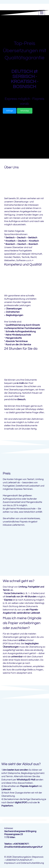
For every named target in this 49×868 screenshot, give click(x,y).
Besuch (21, 399)
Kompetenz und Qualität (23, 264)
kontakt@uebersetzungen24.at (26, 847)
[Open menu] (42, 13)
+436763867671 (21, 844)
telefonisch (10, 409)
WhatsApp (31, 409)
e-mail (20, 383)
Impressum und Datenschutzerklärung (24, 863)
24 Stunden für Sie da (21, 349)
